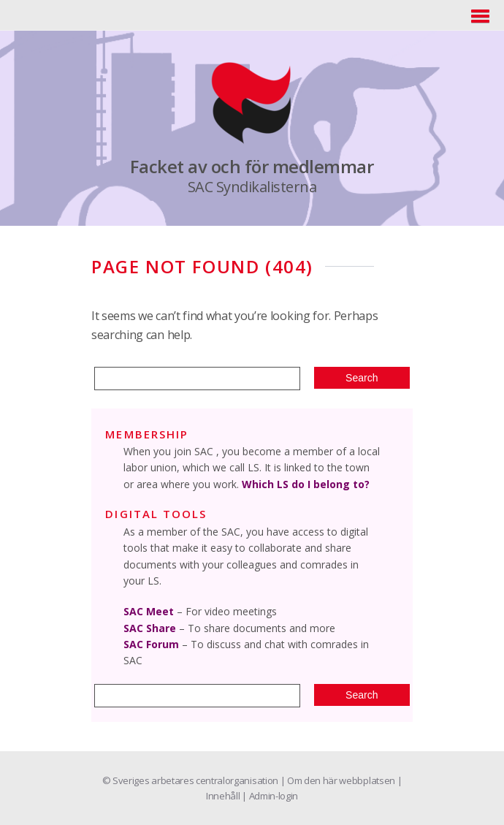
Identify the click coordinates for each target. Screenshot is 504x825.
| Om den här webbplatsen (339, 780)
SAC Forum (151, 644)
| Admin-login (270, 796)
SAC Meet (149, 611)
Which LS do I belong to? (306, 484)
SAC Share (150, 628)
